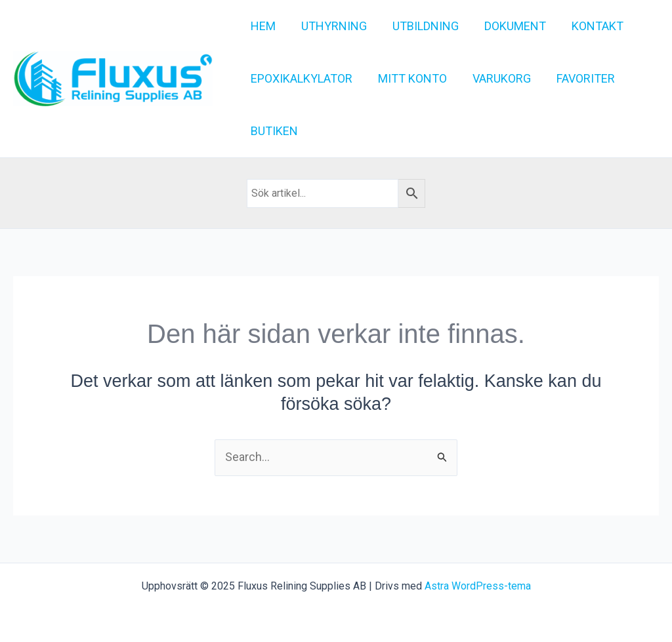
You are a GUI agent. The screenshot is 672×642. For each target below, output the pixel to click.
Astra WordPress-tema (478, 586)
